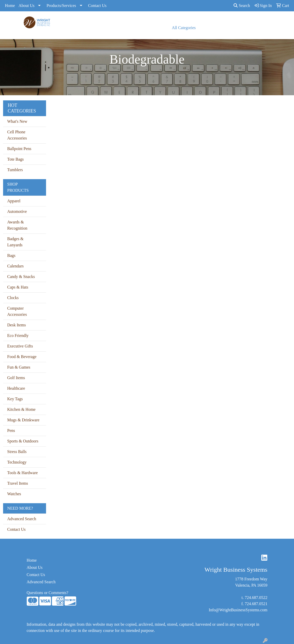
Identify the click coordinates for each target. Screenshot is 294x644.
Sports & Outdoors (23, 441)
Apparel (14, 201)
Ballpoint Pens (19, 149)
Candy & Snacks (21, 277)
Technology (17, 462)
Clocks (13, 298)
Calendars (15, 266)
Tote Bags (15, 159)
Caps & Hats (18, 287)
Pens (11, 430)
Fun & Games (19, 367)
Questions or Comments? (48, 593)
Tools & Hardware (23, 473)
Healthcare (16, 388)
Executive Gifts (20, 346)
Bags (11, 255)
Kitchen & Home (21, 409)
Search (242, 6)
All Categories (184, 28)
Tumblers (15, 170)
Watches (14, 494)
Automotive (17, 211)
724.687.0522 (256, 598)
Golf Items (16, 378)
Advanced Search (22, 519)
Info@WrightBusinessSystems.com (238, 610)
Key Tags (15, 399)
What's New (17, 121)
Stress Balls (17, 452)
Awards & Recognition (17, 225)
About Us (26, 6)
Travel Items (18, 483)
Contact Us (97, 6)
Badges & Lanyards (15, 242)
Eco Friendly (18, 336)
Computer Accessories (17, 311)
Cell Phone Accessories (17, 135)
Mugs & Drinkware (23, 420)
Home (10, 6)
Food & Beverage (22, 357)
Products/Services (61, 6)
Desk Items (16, 325)
